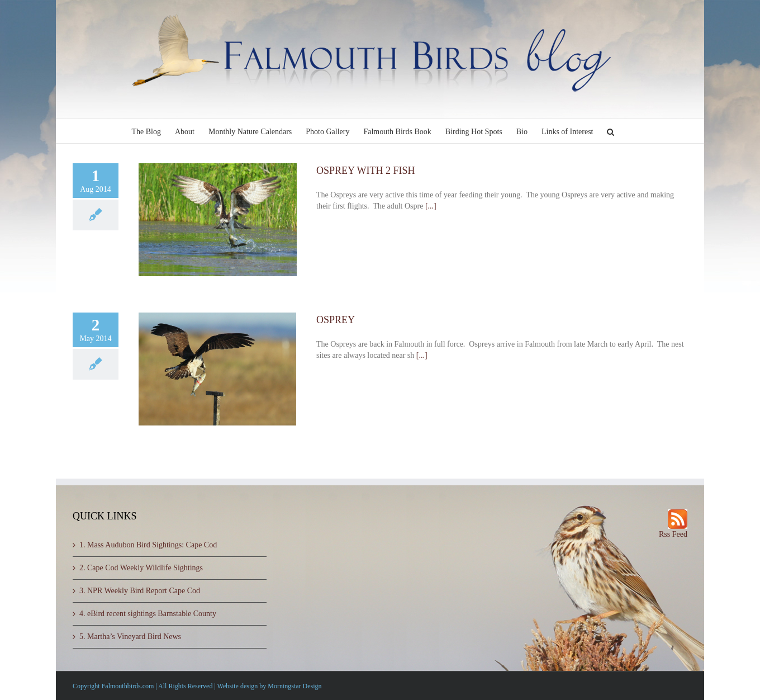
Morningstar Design (294, 686)
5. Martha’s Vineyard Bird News (130, 637)
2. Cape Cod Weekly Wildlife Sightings (141, 568)
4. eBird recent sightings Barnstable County (148, 614)
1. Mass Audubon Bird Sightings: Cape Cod (148, 545)
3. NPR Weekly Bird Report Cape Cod (140, 591)
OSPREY (336, 320)
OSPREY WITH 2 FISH (366, 171)
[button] (611, 131)
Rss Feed (673, 534)
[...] (431, 206)
